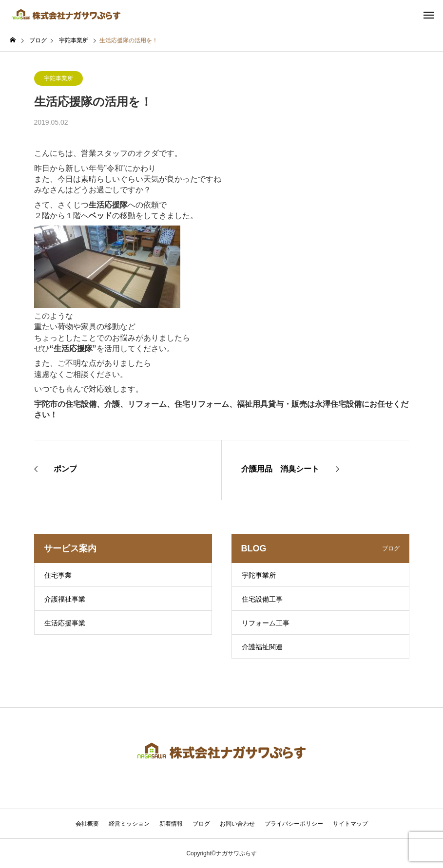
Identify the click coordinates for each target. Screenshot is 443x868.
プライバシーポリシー (294, 824)
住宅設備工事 (262, 599)
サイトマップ (350, 824)
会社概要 (87, 824)
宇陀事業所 (58, 78)
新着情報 (171, 824)
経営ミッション (129, 824)
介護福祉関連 (262, 647)
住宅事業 (58, 575)
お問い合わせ (237, 824)
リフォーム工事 (266, 623)
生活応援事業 (65, 623)
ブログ (201, 824)
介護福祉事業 (65, 599)
